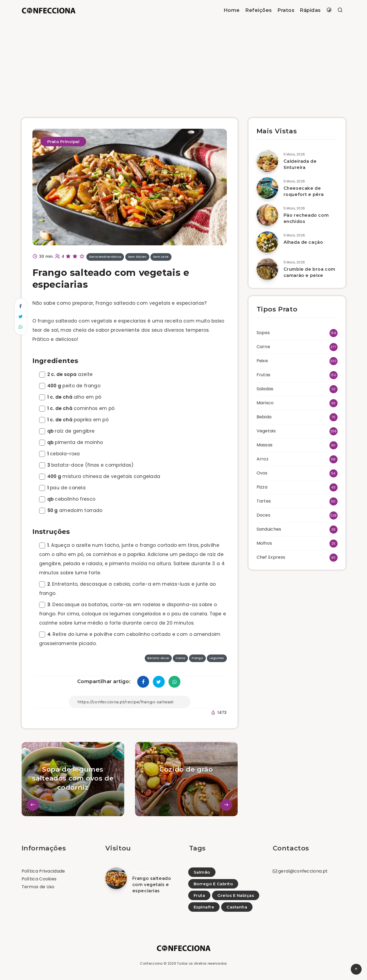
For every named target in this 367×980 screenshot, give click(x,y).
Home (232, 10)
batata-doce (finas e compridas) (86, 465)
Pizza (262, 487)
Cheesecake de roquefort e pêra (304, 191)
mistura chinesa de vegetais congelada (100, 476)
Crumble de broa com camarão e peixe (309, 272)
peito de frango (70, 386)
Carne (263, 347)
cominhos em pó (77, 408)
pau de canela (63, 488)
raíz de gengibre (67, 431)
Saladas (265, 389)
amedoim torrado (71, 510)
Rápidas (310, 10)
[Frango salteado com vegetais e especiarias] (116, 878)
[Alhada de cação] (267, 242)
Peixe (262, 361)
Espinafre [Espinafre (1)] (204, 907)
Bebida (264, 417)
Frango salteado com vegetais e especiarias (152, 885)
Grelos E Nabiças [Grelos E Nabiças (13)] (236, 895)
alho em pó (70, 397)
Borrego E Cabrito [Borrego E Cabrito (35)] (213, 884)
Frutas (264, 375)
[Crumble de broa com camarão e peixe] (267, 269)
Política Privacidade (43, 871)
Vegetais (266, 431)
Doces (264, 515)
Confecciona (151, 963)
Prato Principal (63, 142)
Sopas (263, 333)
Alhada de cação (303, 242)
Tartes (264, 501)
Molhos (264, 543)
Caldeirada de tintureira (300, 164)
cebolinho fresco (67, 499)
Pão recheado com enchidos (306, 218)
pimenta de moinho (71, 442)
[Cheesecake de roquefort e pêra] (267, 188)
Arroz (263, 459)
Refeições (259, 10)
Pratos (286, 10)
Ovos (262, 473)
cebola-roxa (60, 454)
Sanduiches (269, 529)
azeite (66, 374)
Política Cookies (39, 879)
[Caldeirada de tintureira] (267, 161)
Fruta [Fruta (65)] (199, 895)
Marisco (265, 403)
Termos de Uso (38, 887)
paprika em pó (74, 420)
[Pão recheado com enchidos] (267, 215)
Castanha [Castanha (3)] (237, 907)
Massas (265, 445)
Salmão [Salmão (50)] (202, 872)
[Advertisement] (184, 61)
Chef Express (271, 557)
